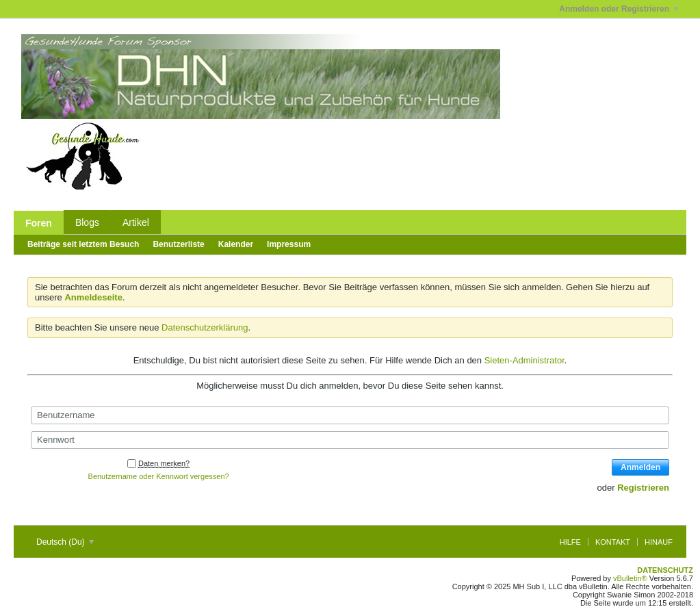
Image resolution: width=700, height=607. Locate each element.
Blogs (87, 222)
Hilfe (570, 542)
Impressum (289, 244)
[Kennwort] (350, 440)
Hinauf (659, 542)
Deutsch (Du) (65, 542)
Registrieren (643, 488)
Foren (39, 223)
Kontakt (613, 542)
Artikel (136, 222)
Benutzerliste (178, 244)
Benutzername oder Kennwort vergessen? (159, 476)
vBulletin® (630, 578)
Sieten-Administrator (524, 360)
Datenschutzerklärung (205, 327)
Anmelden (640, 467)
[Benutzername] (350, 415)
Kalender (236, 244)
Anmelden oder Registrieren (619, 9)
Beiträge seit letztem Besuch (83, 244)
